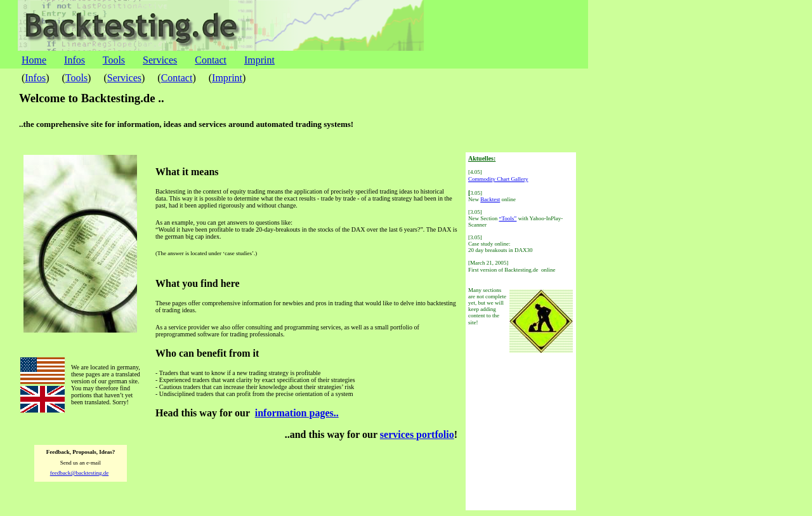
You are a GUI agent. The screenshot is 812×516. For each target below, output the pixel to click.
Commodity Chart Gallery (498, 179)
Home (34, 60)
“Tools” (508, 218)
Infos (75, 60)
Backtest (490, 199)
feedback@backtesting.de (80, 473)
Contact (211, 60)
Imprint (259, 60)
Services (160, 60)
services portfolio (417, 434)
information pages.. (297, 413)
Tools (114, 60)
